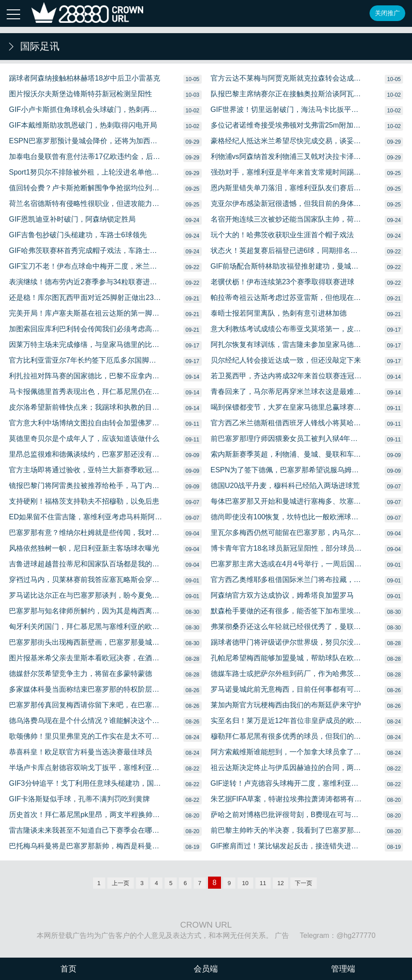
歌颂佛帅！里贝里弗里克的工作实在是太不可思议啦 (86, 736)
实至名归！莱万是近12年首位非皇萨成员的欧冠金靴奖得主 (288, 721)
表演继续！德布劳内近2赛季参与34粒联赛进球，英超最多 (86, 282)
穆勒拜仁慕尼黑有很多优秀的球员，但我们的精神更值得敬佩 (288, 736)
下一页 (304, 883)
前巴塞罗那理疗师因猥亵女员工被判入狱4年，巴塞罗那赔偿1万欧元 (288, 439)
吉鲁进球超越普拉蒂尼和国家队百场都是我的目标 (86, 564)
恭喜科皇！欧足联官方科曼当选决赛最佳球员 (81, 752)
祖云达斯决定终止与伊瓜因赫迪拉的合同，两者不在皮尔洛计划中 (288, 768)
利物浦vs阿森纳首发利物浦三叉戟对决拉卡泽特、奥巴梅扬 (288, 156)
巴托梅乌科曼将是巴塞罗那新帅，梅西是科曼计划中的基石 (86, 846)
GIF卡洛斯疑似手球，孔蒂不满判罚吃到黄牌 (79, 799)
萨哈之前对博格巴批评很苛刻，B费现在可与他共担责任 (288, 815)
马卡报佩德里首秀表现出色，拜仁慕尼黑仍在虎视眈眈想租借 (86, 392)
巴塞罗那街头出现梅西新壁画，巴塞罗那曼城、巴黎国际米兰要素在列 (86, 642)
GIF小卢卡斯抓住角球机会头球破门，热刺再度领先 (86, 109)
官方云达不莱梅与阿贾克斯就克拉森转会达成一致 (288, 78)
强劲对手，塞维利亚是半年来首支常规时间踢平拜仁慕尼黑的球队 (288, 172)
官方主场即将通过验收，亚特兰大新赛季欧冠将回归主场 (86, 470)
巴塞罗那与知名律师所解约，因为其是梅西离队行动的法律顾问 (86, 611)
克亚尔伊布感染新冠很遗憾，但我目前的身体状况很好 (288, 203)
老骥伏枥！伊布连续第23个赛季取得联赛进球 (283, 282)
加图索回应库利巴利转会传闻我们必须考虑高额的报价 (86, 329)
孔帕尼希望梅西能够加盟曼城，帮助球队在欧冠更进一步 (288, 658)
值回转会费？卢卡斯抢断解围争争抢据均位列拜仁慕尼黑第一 (86, 188)
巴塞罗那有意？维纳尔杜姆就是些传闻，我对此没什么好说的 (86, 533)
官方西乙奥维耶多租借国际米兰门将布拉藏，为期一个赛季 (288, 580)
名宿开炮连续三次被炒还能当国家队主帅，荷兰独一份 (288, 219)
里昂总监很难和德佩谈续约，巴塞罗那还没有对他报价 (86, 454)
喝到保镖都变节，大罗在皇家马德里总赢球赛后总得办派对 (288, 407)
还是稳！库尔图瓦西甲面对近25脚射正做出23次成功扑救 (86, 297)
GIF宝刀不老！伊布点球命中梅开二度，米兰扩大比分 (86, 266)
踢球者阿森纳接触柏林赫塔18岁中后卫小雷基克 (85, 78)
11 (263, 883)
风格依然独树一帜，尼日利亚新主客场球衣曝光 (84, 548)
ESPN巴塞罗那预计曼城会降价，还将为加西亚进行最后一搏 (86, 141)
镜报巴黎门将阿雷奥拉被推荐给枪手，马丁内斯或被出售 (86, 486)
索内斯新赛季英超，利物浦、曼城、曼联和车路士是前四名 (288, 454)
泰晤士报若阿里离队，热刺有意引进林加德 (279, 313)
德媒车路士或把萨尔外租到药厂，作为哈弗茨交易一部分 (288, 674)
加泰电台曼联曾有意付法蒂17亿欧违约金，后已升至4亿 (86, 156)
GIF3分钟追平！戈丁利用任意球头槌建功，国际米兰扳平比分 (86, 783)
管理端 (343, 969)
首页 (68, 969)
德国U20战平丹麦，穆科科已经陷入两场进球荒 (285, 486)
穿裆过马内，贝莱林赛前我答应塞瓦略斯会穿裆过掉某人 (86, 580)
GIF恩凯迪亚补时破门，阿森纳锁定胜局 (72, 219)
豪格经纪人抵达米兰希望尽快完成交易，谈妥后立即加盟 (288, 141)
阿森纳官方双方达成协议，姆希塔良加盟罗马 (282, 595)
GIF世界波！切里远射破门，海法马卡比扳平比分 (288, 109)
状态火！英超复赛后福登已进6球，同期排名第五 (288, 250)
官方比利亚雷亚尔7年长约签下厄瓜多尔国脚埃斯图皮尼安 (86, 360)
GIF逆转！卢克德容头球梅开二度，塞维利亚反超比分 (288, 783)
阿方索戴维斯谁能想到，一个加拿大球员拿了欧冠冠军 (288, 752)
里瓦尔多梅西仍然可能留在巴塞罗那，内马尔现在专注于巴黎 (288, 533)
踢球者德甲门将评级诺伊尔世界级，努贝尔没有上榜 (288, 642)
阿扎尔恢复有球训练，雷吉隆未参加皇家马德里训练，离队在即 (288, 344)
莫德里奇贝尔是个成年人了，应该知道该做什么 (84, 439)
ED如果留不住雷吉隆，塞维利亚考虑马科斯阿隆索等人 (86, 517)
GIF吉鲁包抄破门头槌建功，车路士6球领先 (78, 235)
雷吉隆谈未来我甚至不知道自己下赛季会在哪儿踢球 (86, 830)
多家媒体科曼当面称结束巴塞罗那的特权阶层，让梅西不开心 (86, 689)
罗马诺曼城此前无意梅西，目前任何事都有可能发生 (288, 689)
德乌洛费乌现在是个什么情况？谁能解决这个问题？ (86, 721)
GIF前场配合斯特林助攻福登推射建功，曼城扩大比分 (288, 266)
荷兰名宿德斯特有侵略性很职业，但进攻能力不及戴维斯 (86, 203)
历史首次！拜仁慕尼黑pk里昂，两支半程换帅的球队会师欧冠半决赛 (86, 815)
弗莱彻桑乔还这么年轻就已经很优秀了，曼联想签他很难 (288, 627)
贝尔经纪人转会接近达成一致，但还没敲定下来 (286, 360)
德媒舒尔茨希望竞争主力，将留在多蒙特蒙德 (81, 674)
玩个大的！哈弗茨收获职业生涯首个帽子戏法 (282, 235)
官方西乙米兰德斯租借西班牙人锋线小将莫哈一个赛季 (288, 423)
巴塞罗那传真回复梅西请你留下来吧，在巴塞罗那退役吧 (86, 705)
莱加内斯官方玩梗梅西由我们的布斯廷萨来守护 (286, 705)
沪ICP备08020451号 (209, 947)
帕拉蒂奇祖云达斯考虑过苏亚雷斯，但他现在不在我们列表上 (288, 297)
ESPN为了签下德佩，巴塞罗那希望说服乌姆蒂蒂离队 (288, 470)
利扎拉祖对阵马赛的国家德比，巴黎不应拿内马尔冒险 (86, 376)
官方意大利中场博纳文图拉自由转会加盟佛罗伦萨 (86, 423)
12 (280, 883)
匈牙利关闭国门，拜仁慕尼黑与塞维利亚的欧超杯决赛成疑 (86, 627)
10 (245, 883)
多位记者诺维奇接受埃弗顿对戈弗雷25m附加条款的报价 (288, 125)
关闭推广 (387, 13)
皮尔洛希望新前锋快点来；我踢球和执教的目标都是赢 (86, 407)
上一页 (121, 883)
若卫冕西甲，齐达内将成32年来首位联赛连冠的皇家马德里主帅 (288, 376)
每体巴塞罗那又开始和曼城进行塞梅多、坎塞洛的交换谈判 (288, 501)
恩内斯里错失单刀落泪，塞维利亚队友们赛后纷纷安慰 (288, 188)
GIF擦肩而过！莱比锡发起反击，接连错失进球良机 (288, 846)
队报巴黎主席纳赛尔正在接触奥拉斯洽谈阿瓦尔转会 (288, 94)
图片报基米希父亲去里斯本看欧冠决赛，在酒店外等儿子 (86, 658)
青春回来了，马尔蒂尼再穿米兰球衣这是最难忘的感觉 (288, 392)
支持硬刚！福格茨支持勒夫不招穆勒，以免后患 (84, 501)
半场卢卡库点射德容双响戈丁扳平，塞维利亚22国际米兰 (86, 768)
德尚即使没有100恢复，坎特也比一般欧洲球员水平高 (288, 517)
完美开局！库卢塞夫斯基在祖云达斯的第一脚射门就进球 (86, 313)
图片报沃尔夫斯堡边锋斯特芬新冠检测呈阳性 (81, 94)
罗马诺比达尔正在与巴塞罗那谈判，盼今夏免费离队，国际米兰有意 (86, 595)
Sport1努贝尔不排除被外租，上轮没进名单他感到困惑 (86, 172)
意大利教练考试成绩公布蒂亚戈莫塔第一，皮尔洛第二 (288, 329)
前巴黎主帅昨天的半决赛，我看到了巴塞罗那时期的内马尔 (288, 830)
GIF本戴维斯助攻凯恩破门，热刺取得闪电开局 (83, 125)
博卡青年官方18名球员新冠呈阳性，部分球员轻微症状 (288, 548)
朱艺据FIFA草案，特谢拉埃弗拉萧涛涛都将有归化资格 (288, 799)
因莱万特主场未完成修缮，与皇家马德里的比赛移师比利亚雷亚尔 (86, 344)
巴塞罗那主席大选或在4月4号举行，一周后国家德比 (288, 564)
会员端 (206, 969)
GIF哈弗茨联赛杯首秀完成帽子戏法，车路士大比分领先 (86, 250)
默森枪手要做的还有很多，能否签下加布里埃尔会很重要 (288, 611)
